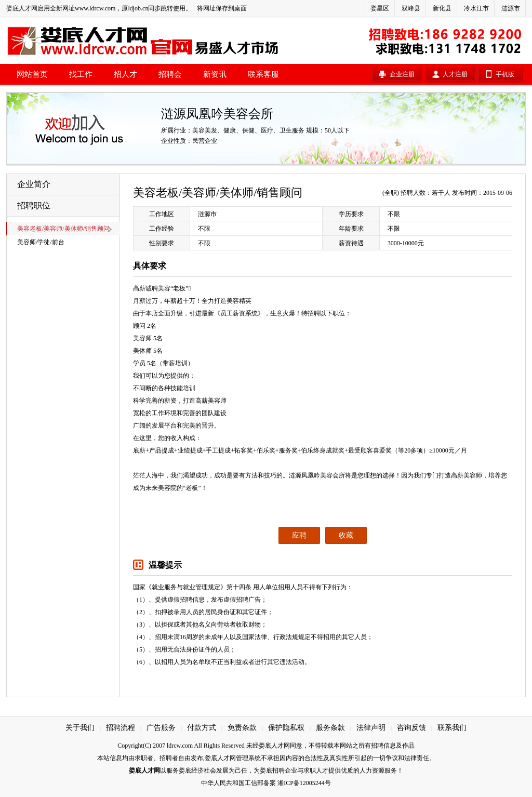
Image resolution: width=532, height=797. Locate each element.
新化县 (442, 8)
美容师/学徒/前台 (41, 242)
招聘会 (170, 74)
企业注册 (402, 74)
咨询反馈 (411, 728)
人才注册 (455, 74)
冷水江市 (476, 8)
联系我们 (452, 728)
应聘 (299, 535)
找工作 (81, 74)
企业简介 (34, 184)
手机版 (505, 74)
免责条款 (242, 728)
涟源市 (511, 8)
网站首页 (32, 74)
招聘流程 (121, 728)
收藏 (346, 535)
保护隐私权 (286, 728)
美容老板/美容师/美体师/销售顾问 (63, 229)
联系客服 (263, 74)
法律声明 (371, 728)
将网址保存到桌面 (222, 8)
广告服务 (161, 728)
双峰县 (411, 8)
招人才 (125, 74)
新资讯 (215, 74)
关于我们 (80, 728)
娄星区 (380, 8)
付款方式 (202, 728)
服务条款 (330, 728)
